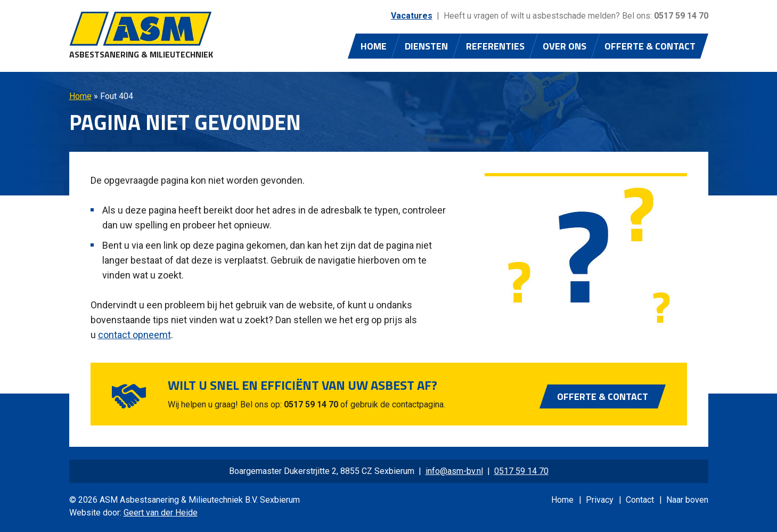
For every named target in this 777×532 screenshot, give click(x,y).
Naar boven (687, 500)
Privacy (600, 500)
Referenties (495, 46)
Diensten (426, 46)
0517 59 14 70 (681, 16)
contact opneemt (134, 335)
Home (374, 46)
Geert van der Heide (161, 513)
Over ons (565, 46)
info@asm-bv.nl (454, 471)
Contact (640, 500)
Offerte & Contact (650, 46)
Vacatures (412, 16)
